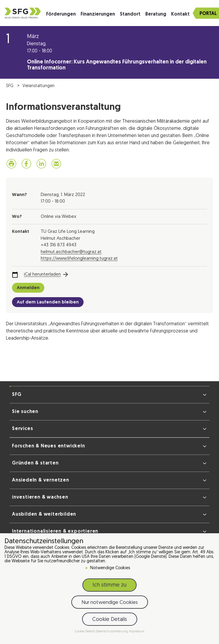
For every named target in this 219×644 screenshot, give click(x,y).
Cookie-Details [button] (85, 632)
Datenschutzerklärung (112, 632)
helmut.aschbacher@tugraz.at (71, 252)
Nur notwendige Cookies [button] (110, 603)
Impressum (137, 632)
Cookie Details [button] (110, 620)
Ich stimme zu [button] (109, 585)
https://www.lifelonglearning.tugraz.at (79, 259)
